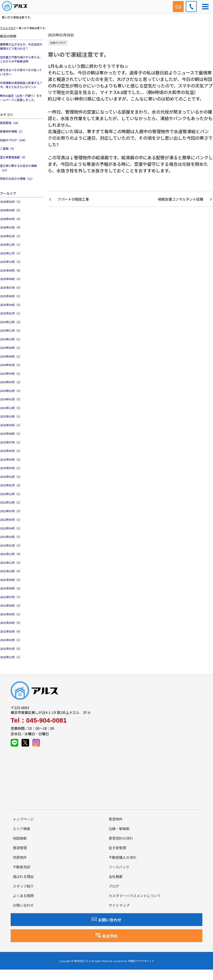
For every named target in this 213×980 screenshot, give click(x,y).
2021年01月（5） (11, 649)
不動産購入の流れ (123, 857)
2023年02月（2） (11, 477)
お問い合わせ (23, 905)
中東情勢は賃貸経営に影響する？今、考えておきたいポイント (21, 85)
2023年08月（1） (11, 434)
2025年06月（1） (11, 296)
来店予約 (106, 936)
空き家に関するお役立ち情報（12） (18, 168)
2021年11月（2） (11, 563)
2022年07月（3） (11, 511)
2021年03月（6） (11, 631)
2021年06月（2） (11, 605)
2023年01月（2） (11, 485)
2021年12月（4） (11, 554)
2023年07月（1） (11, 442)
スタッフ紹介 (23, 886)
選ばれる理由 (23, 876)
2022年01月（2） (11, 545)
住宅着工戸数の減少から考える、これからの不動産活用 (21, 59)
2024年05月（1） (11, 365)
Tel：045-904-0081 (39, 720)
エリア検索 (22, 829)
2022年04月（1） (11, 528)
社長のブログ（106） (14, 140)
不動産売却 (22, 867)
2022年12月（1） (11, 494)
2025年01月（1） (11, 313)
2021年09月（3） (11, 580)
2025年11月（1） (11, 253)
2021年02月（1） (11, 640)
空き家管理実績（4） (13, 157)
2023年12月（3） (11, 408)
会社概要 (116, 876)
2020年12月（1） (11, 657)
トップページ (23, 819)
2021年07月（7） (11, 597)
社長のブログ (58, 43)
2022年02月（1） (11, 537)
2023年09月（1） (11, 425)
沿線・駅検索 (119, 829)
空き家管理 (117, 848)
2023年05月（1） (11, 451)
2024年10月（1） (11, 339)
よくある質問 (23, 896)
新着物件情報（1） (12, 131)
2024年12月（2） (11, 322)
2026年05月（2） (11, 202)
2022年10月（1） (11, 502)
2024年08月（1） (11, 356)
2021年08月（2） (11, 588)
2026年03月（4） (11, 219)
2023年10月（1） (11, 416)
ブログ (114, 886)
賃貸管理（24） (10, 123)
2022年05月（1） (11, 519)
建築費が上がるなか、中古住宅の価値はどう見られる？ (21, 46)
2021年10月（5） (11, 571)
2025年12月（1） (11, 244)
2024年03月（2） (11, 382)
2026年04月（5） (11, 210)
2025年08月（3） (11, 279)
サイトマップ (119, 905)
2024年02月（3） (11, 391)
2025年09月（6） (11, 270)
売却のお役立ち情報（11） (17, 179)
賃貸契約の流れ (121, 838)
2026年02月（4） (11, 227)
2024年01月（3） (11, 399)
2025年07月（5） (11, 288)
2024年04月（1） (11, 373)
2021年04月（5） (11, 623)
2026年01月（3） (11, 236)
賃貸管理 (20, 848)
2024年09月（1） (11, 348)
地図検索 (20, 838)
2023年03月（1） (11, 468)
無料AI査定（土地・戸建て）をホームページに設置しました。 (21, 98)
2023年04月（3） (11, 459)
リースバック (119, 867)
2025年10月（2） (11, 262)
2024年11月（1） (11, 330)
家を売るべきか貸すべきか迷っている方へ (21, 72)
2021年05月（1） (11, 614)
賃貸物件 (116, 819)
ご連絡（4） (8, 149)
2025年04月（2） (11, 305)
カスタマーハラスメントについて (135, 896)
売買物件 (20, 857)
